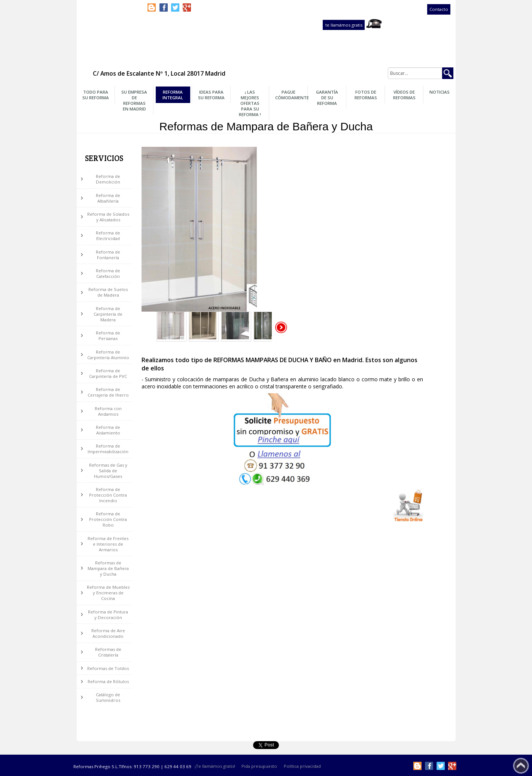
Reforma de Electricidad (108, 236)
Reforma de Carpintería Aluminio (108, 355)
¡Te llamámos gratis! (215, 766)
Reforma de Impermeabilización (108, 449)
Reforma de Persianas (108, 336)
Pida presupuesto (259, 766)
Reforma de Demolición (108, 179)
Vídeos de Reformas (404, 95)
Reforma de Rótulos (108, 681)
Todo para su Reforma (96, 95)
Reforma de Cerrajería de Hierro (108, 392)
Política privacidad (302, 766)
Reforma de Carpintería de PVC (108, 373)
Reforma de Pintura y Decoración (108, 615)
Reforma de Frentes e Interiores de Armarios (108, 544)
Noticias (440, 92)
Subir (521, 766)
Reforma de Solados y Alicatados (108, 217)
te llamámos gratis (344, 25)
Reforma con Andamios (108, 411)
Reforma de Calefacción (108, 273)
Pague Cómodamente (291, 95)
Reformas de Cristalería (108, 652)
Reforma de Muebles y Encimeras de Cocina (108, 593)
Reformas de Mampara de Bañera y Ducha (108, 568)
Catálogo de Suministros (108, 697)
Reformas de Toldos (108, 668)
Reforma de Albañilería (108, 198)
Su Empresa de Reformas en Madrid (134, 100)
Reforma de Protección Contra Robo (108, 519)
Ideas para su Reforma (211, 95)
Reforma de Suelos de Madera (108, 292)
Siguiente (282, 328)
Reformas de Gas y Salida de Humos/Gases (108, 471)
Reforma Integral (173, 95)
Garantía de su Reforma (327, 98)
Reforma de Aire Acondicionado (108, 633)
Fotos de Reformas (366, 95)
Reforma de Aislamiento (108, 430)
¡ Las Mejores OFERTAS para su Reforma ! (250, 103)
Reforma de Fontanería (108, 255)
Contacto (439, 10)
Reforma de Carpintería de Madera (108, 314)
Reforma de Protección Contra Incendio (108, 495)
